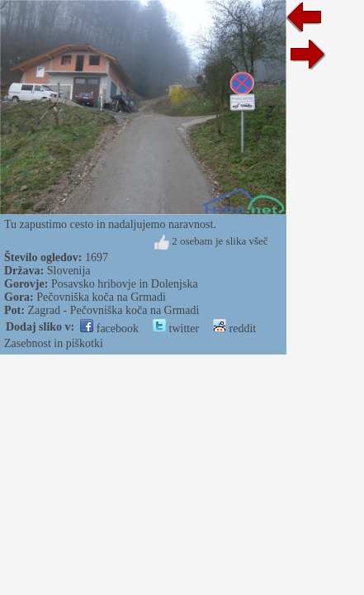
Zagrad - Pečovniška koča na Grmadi (113, 310)
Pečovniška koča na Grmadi (101, 297)
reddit (234, 328)
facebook (109, 328)
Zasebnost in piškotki (54, 343)
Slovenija (69, 271)
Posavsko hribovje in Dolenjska (125, 284)
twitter (176, 328)
